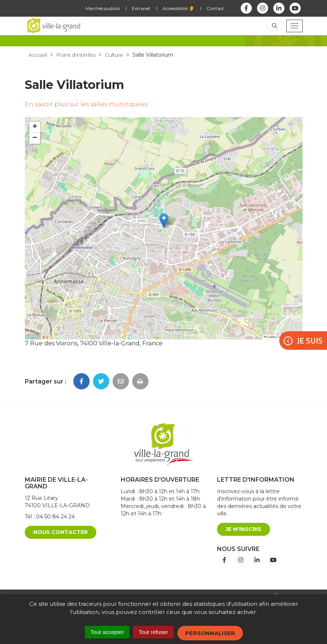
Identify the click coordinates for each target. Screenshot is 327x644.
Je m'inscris (243, 529)
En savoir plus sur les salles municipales (86, 104)
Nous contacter (61, 532)
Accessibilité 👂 (178, 8)
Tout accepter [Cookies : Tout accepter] (107, 632)
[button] (164, 221)
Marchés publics (103, 8)
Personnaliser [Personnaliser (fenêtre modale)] (210, 633)
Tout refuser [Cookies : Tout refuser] (153, 632)
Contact (215, 8)
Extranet (141, 8)
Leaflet (270, 337)
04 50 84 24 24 (55, 517)
